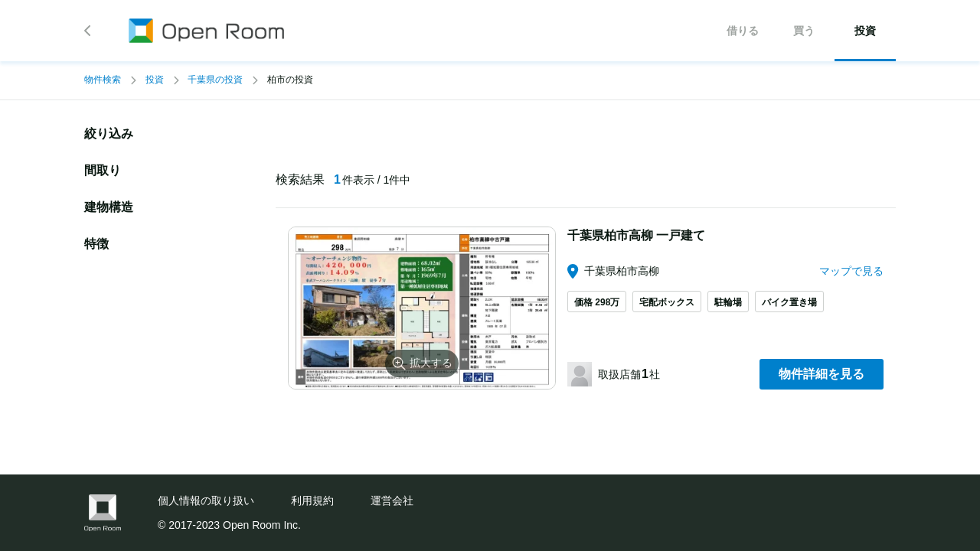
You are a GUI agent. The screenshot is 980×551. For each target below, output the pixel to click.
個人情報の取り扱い (206, 500)
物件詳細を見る (822, 374)
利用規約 (312, 500)
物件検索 (103, 80)
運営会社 (392, 500)
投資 (155, 80)
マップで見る (851, 271)
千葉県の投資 (215, 80)
